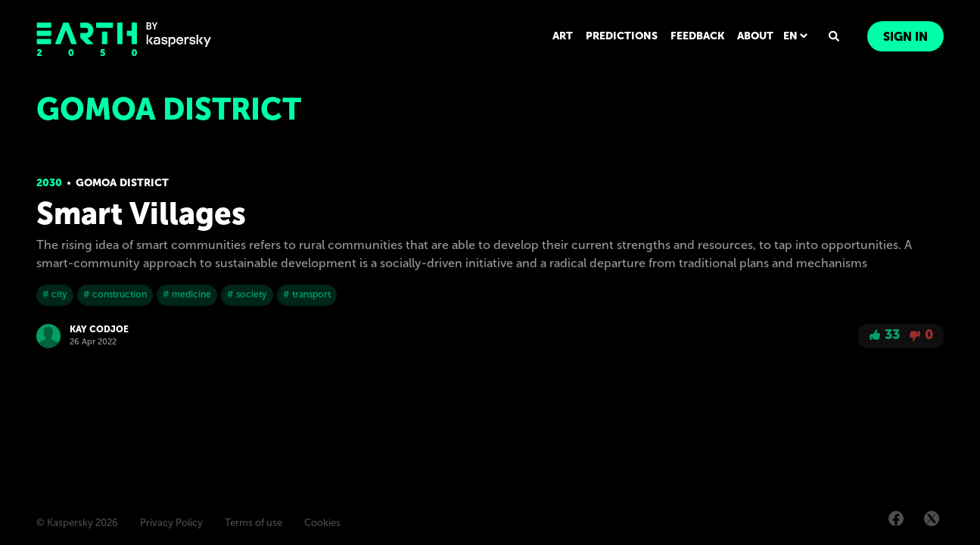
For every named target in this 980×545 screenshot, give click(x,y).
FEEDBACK (697, 36)
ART (563, 36)
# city (55, 294)
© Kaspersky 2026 (77, 523)
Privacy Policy (171, 523)
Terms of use (254, 523)
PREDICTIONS (622, 36)
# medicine (187, 294)
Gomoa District (122, 183)
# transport (307, 294)
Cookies (322, 523)
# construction (115, 294)
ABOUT (755, 36)
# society (247, 294)
